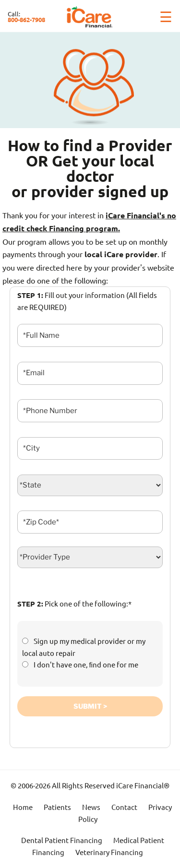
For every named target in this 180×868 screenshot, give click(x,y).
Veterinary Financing (109, 852)
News (91, 807)
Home (23, 807)
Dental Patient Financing (62, 840)
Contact (124, 807)
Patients (57, 807)
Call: (26, 17)
